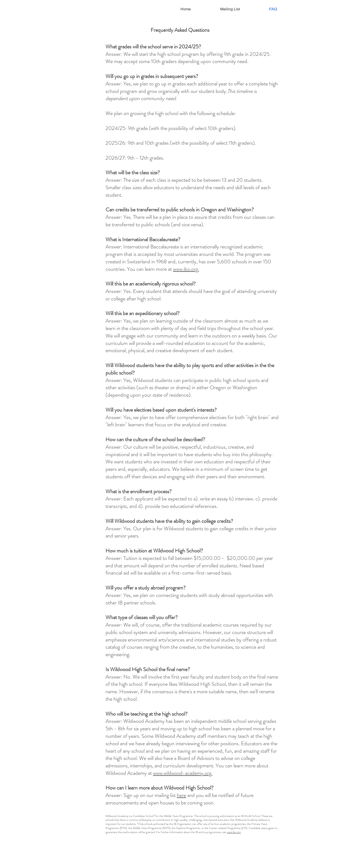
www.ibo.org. (186, 269)
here (181, 795)
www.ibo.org (234, 832)
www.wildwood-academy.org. (183, 773)
